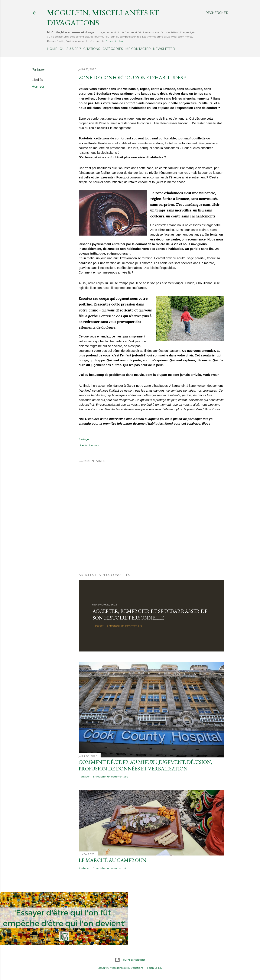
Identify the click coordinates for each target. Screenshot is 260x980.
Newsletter (164, 49)
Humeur (38, 87)
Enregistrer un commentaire (124, 626)
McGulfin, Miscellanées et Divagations (120, 968)
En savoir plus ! (115, 41)
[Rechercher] (217, 13)
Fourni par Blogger (130, 960)
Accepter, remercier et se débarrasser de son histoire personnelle (150, 614)
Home (52, 49)
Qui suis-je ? (70, 49)
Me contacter (138, 49)
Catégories (113, 49)
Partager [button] (38, 69)
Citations (92, 49)
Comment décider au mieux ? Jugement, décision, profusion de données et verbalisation (145, 765)
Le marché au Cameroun (113, 860)
